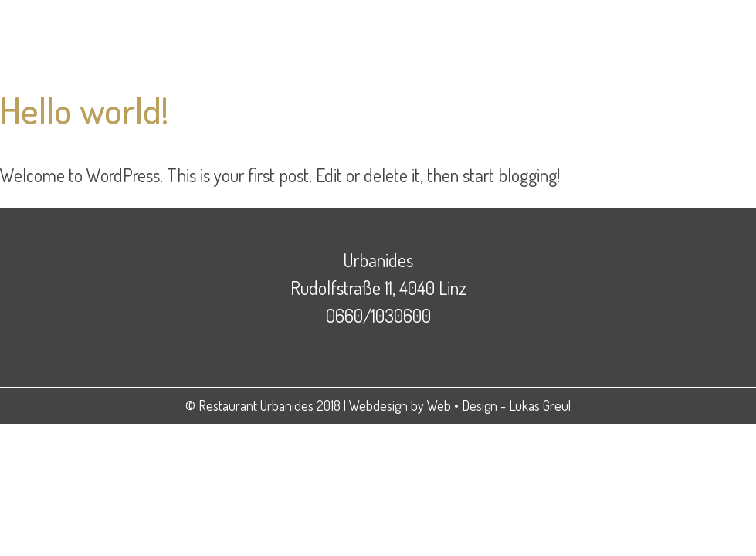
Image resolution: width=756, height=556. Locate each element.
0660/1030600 (378, 315)
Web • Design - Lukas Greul (499, 405)
